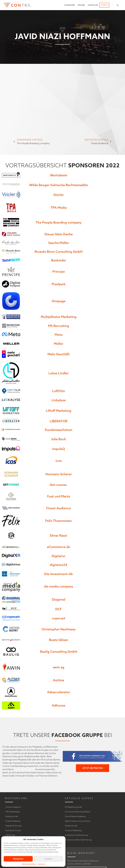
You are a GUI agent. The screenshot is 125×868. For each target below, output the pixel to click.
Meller (59, 344)
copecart (59, 618)
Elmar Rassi (59, 535)
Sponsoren (70, 5)
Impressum (41, 864)
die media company (59, 586)
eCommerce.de (59, 547)
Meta (59, 335)
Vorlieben (48, 859)
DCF (59, 609)
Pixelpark (59, 284)
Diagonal (59, 599)
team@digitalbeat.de (24, 769)
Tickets (104, 5)
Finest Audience (59, 508)
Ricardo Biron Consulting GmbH (59, 252)
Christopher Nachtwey (59, 629)
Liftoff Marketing (59, 411)
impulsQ (59, 449)
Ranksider (59, 260)
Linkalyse (59, 400)
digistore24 (59, 565)
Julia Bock (59, 439)
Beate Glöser (59, 640)
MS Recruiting (59, 326)
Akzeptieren (18, 859)
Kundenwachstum (59, 430)
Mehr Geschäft (59, 354)
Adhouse (59, 705)
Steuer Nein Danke (59, 234)
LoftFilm (59, 391)
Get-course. (59, 485)
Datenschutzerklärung (29, 864)
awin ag (59, 667)
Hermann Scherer (59, 474)
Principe (59, 271)
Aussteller (93, 5)
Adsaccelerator (59, 692)
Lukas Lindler (59, 373)
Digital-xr (59, 556)
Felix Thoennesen (59, 521)
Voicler (59, 195)
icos (59, 461)
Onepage (59, 301)
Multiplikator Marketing (59, 317)
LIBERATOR (59, 421)
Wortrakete (59, 175)
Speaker (81, 5)
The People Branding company (59, 222)
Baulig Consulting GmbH (59, 651)
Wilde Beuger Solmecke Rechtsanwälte (59, 185)
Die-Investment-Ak (59, 574)
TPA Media (59, 207)
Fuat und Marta (59, 496)
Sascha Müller (59, 243)
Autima (59, 680)
